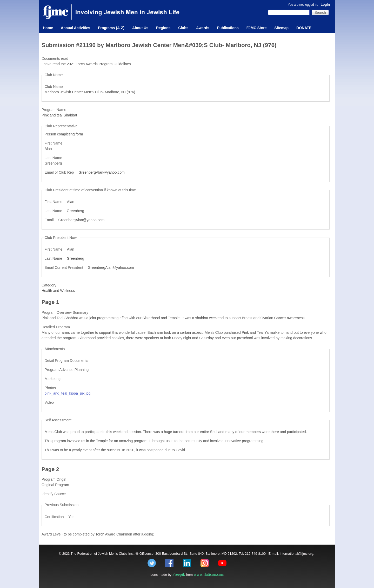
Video (49, 402)
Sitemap (282, 28)
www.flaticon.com (209, 574)
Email (50, 220)
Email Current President (65, 267)
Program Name (54, 110)
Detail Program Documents (66, 361)
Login (325, 5)
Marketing (53, 379)
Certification (55, 517)
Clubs (183, 28)
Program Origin (54, 479)
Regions (163, 28)
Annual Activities (75, 28)
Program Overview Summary (65, 312)
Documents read (55, 58)
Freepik (179, 574)
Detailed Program (56, 327)
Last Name (54, 158)
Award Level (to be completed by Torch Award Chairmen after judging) (98, 534)
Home (48, 28)
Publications (228, 28)
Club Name (54, 87)
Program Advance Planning (67, 370)
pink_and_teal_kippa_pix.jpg (68, 393)
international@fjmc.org (296, 554)
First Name (54, 143)
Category (49, 285)
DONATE (304, 28)
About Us (140, 28)
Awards (203, 28)
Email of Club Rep (60, 172)
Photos (50, 388)
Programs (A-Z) (111, 28)
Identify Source (54, 494)
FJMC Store (257, 28)
